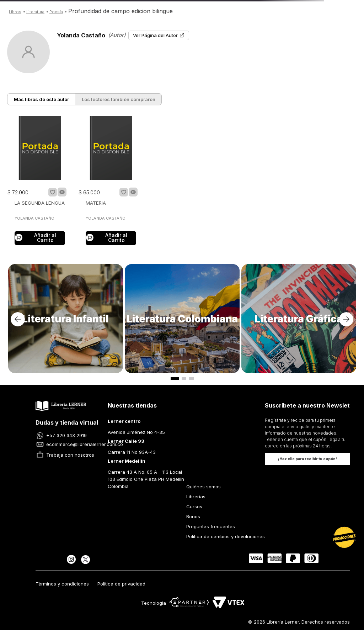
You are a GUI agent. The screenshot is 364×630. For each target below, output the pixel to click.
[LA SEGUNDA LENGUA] (40, 181)
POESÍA (56, 12)
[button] (62, 192)
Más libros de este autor (41, 99)
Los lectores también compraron (119, 99)
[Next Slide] (346, 319)
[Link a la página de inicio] (15, 11)
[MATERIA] (111, 181)
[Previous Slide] (18, 319)
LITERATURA (35, 12)
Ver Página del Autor (159, 35)
